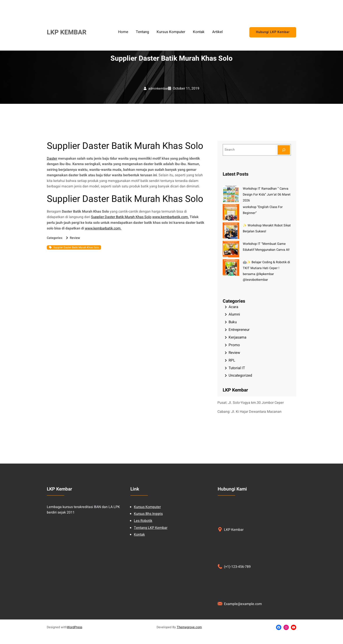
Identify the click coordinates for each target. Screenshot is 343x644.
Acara (233, 307)
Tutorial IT (237, 368)
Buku (233, 322)
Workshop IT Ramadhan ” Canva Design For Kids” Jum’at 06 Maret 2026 (267, 195)
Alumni (234, 314)
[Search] (284, 150)
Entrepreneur (239, 330)
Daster (52, 159)
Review (75, 238)
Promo (234, 345)
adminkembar (158, 89)
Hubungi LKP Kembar (273, 32)
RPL (232, 360)
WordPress (75, 627)
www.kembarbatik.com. (171, 217)
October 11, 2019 (186, 88)
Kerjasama (237, 337)
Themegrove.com (189, 627)
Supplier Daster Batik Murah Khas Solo (121, 217)
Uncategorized (240, 375)
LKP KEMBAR (67, 32)
